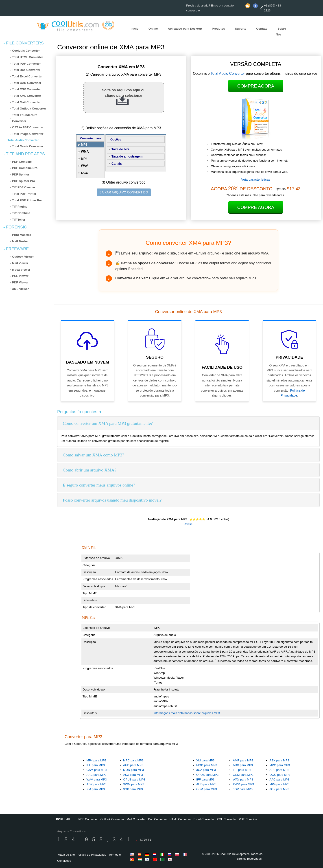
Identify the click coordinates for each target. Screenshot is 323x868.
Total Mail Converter (26, 102)
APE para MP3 (279, 770)
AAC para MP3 (97, 775)
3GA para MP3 (206, 770)
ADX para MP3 (97, 784)
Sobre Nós (281, 32)
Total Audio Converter (23, 140)
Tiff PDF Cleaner (24, 187)
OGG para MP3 (280, 775)
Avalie (188, 524)
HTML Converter (180, 819)
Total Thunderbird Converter (25, 118)
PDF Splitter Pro (24, 181)
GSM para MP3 (97, 770)
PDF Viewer (20, 282)
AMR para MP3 (243, 760)
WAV (84, 166)
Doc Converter (157, 819)
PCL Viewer (20, 276)
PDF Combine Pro (25, 168)
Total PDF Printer (24, 194)
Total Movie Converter (28, 146)
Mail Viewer (20, 263)
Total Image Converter (28, 134)
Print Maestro (22, 235)
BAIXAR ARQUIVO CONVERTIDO (124, 192)
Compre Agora (256, 86)
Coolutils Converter (26, 51)
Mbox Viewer (21, 270)
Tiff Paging (20, 207)
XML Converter (227, 819)
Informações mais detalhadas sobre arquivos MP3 (187, 713)
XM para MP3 (96, 789)
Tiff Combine (21, 213)
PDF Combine (22, 162)
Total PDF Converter (26, 64)
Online (153, 29)
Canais (117, 164)
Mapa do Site (66, 855)
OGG (85, 173)
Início (135, 29)
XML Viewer (20, 289)
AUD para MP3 (133, 765)
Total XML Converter (27, 96)
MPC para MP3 (133, 760)
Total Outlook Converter (29, 108)
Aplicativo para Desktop (185, 29)
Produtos (218, 29)
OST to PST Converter (28, 127)
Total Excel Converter (27, 76)
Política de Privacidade (91, 855)
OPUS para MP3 (134, 779)
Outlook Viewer (23, 257)
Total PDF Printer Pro (27, 200)
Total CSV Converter (27, 89)
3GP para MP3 (133, 789)
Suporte (240, 29)
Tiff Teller (19, 220)
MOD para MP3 (134, 770)
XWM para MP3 (134, 784)
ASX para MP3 (133, 775)
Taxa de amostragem (127, 156)
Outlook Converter (112, 819)
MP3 (84, 145)
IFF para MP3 (96, 765)
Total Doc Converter (26, 70)
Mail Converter (136, 819)
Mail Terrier (20, 241)
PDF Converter (88, 819)
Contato (262, 29)
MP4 (84, 159)
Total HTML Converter (28, 57)
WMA (85, 151)
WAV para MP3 (97, 779)
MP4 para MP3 (97, 760)
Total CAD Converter (27, 83)
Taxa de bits (120, 149)
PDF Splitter (21, 174)
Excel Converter (204, 819)
